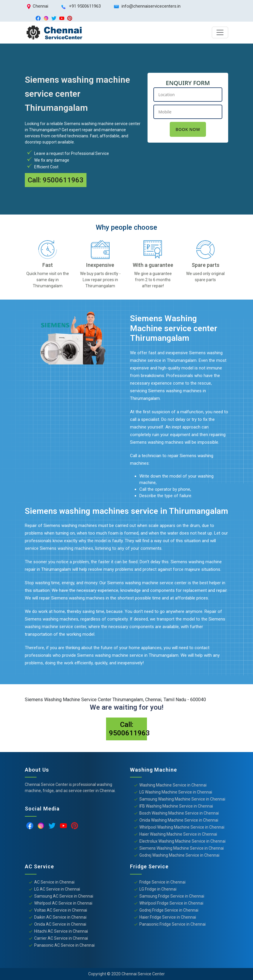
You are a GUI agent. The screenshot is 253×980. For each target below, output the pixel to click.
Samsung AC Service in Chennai (64, 896)
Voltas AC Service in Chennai (61, 910)
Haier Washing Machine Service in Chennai (178, 834)
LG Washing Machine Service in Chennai (176, 792)
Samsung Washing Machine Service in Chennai (182, 799)
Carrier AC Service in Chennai (61, 938)
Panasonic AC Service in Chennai (64, 945)
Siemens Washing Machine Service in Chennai (182, 848)
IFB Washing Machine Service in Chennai (176, 806)
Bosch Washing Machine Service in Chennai (179, 813)
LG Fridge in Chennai (158, 889)
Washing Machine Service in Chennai (173, 785)
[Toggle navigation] (220, 32)
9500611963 (63, 180)
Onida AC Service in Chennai (60, 924)
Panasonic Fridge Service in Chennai (173, 924)
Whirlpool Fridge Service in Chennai (171, 903)
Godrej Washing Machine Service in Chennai (179, 855)
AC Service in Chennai (54, 882)
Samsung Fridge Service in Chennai (172, 896)
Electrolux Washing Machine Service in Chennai (182, 841)
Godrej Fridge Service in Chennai (169, 910)
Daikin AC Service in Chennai (60, 917)
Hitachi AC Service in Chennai (61, 931)
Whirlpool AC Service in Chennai (63, 903)
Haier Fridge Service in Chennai (168, 917)
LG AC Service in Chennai (57, 889)
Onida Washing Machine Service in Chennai (179, 820)
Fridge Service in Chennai (162, 882)
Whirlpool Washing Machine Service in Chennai (182, 827)
